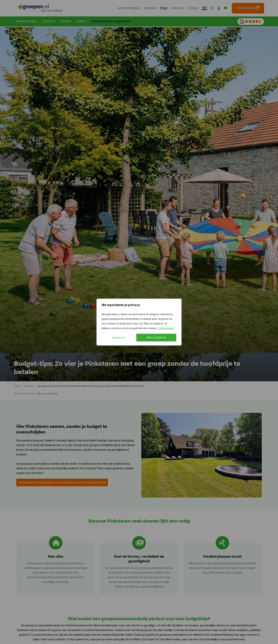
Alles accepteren (156, 338)
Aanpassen (118, 338)
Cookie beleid (166, 328)
